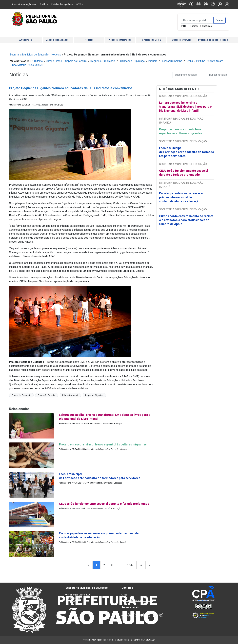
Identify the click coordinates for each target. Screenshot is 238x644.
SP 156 (79, 4)
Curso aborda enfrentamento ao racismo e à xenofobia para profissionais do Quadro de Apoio (186, 220)
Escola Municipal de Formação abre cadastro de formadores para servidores (187, 152)
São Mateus (19, 65)
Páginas (194, 26)
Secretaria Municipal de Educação (29, 55)
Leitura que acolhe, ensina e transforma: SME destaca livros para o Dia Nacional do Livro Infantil (185, 107)
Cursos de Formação (21, 395)
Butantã (38, 61)
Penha (189, 61)
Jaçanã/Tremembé (171, 61)
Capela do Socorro (76, 61)
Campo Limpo (54, 61)
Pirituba (201, 61)
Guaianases (125, 61)
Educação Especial (47, 395)
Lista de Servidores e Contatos (139, 601)
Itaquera (153, 61)
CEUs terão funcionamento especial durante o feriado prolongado (184, 173)
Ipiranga (140, 61)
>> (141, 565)
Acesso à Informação (120, 40)
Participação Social (151, 40)
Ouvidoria (44, 4)
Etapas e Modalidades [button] (58, 40)
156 (125, 595)
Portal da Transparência (62, 4)
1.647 (130, 565)
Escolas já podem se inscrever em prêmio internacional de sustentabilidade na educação (182, 197)
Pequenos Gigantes (94, 395)
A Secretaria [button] (27, 40)
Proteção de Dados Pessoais (213, 40)
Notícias (208, 26)
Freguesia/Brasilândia (103, 61)
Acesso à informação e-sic (24, 4)
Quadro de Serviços (182, 40)
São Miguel (36, 65)
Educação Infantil (70, 395)
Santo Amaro (216, 61)
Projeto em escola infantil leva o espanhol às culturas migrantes (181, 131)
